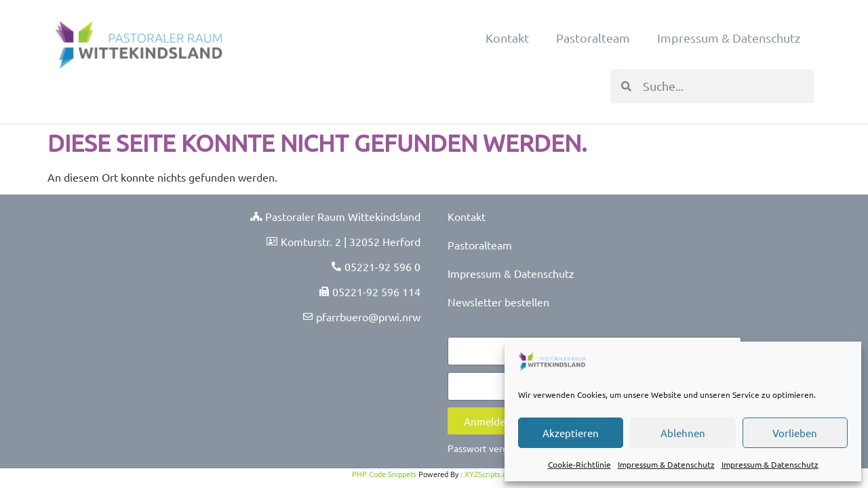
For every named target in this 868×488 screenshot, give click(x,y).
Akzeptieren (571, 433)
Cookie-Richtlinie (579, 464)
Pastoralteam (593, 38)
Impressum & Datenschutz (666, 464)
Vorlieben (795, 433)
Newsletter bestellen (498, 302)
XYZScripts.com (490, 474)
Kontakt (507, 38)
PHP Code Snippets (384, 474)
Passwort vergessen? (492, 448)
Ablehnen (683, 433)
